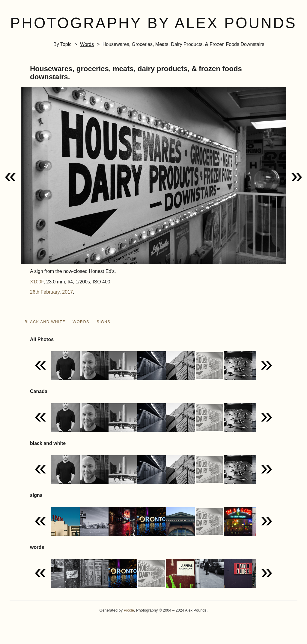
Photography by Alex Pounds (153, 23)
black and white (45, 322)
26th (35, 292)
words (87, 44)
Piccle (129, 610)
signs (103, 322)
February (50, 292)
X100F (37, 282)
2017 (67, 292)
